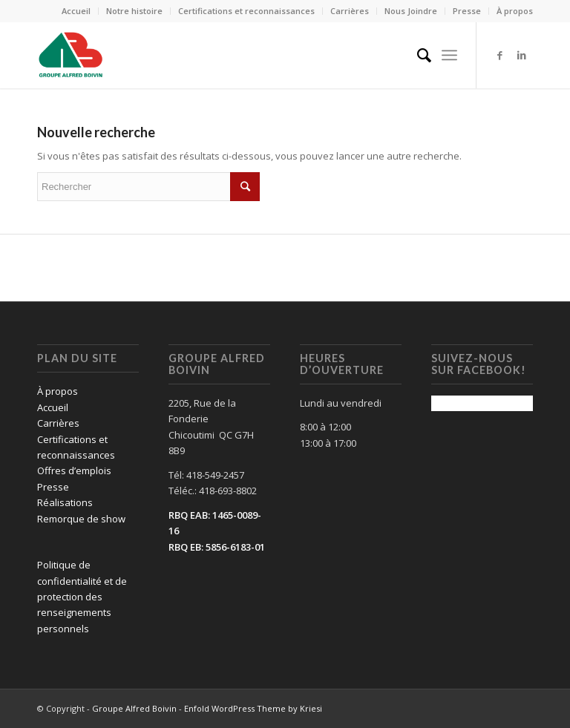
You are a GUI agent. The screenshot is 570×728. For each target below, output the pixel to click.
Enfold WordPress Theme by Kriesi (253, 708)
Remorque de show (81, 519)
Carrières (350, 11)
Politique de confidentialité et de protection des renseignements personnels (82, 597)
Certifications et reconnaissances (246, 11)
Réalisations (65, 502)
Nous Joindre (411, 11)
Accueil (76, 11)
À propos (515, 11)
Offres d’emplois (74, 470)
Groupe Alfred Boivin (134, 708)
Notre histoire (134, 11)
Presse (467, 11)
